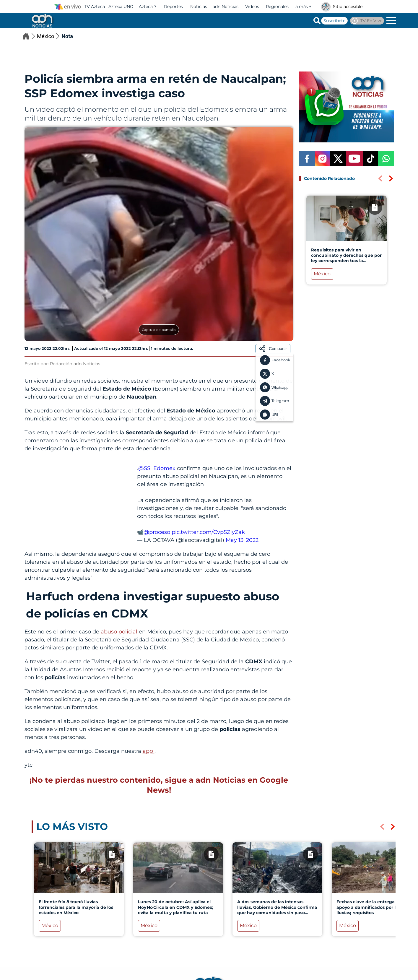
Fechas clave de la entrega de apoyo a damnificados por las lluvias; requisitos (369, 907)
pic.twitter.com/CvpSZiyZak (208, 532)
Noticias (199, 6)
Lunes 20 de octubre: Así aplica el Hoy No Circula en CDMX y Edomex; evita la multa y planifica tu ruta (175, 907)
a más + (303, 6)
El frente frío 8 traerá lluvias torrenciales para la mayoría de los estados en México (76, 907)
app (149, 751)
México (49, 36)
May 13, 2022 (242, 540)
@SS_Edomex (157, 468)
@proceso (157, 532)
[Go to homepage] (42, 21)
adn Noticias (226, 6)
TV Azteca (95, 6)
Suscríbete (334, 21)
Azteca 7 (148, 6)
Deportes (173, 6)
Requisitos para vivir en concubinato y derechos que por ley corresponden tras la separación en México (346, 258)
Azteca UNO (121, 6)
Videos (252, 6)
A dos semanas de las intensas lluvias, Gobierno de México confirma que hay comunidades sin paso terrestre (277, 910)
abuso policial (120, 632)
